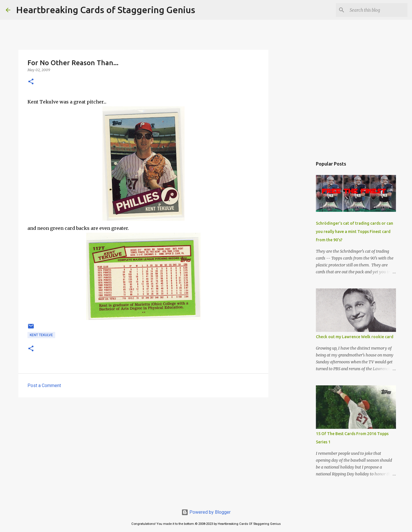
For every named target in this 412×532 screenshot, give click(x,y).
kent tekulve (41, 335)
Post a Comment (44, 385)
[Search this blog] (377, 10)
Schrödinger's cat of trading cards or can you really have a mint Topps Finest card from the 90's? (354, 232)
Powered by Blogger (206, 512)
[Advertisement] (143, 446)
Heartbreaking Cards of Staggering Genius (106, 10)
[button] (31, 82)
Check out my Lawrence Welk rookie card (355, 337)
